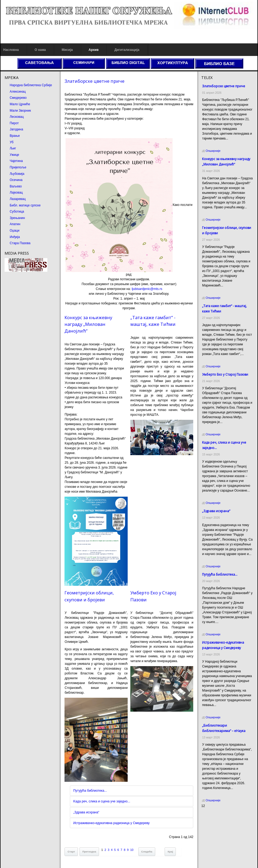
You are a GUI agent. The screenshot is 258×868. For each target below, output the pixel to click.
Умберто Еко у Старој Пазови (225, 374)
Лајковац (16, 193)
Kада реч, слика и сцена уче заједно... (102, 801)
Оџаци (14, 231)
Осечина (16, 180)
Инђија (15, 237)
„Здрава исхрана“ (86, 812)
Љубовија (17, 174)
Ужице (14, 155)
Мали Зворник (20, 111)
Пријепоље (18, 167)
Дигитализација (127, 50)
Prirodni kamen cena (216, 816)
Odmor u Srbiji (212, 831)
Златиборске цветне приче (94, 81)
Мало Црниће (20, 104)
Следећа (147, 852)
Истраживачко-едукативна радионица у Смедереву (111, 823)
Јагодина (16, 129)
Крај (170, 852)
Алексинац (18, 92)
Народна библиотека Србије (31, 85)
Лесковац (17, 117)
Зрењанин (17, 218)
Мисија (67, 50)
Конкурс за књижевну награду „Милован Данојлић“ (88, 324)
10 (132, 850)
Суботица (17, 212)
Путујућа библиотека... (90, 791)
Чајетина (16, 161)
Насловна (11, 50)
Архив (94, 50)
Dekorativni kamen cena (219, 821)
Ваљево (16, 186)
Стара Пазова (20, 243)
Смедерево (18, 98)
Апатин (15, 224)
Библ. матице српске (25, 205)
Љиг (13, 148)
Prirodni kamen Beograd (219, 826)
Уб (12, 142)
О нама (40, 50)
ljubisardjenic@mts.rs (147, 289)
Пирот (14, 123)
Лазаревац (18, 199)
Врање (15, 136)
